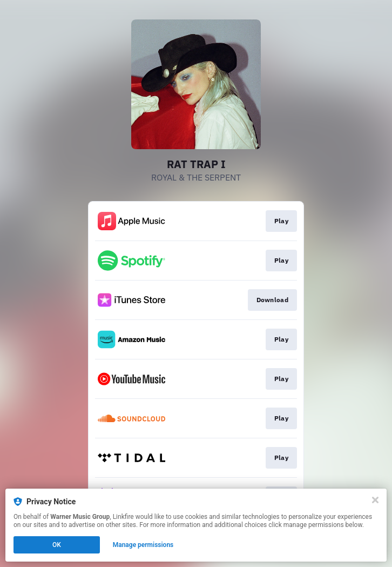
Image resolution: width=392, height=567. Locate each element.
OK (57, 545)
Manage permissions (143, 545)
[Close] (375, 500)
